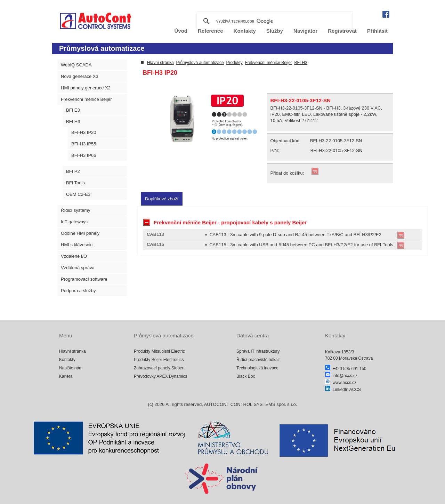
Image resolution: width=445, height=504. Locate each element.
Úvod (181, 31)
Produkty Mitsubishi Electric (159, 351)
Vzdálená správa (78, 268)
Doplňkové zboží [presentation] (162, 199)
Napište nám (71, 368)
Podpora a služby (78, 291)
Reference (211, 31)
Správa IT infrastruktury (258, 351)
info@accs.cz (341, 376)
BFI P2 (73, 171)
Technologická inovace (257, 368)
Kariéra (66, 376)
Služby (275, 31)
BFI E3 (73, 110)
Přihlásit (377, 31)
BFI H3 (73, 122)
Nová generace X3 (80, 76)
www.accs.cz (341, 383)
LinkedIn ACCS (343, 390)
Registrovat (342, 31)
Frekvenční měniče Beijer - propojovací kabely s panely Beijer (225, 222)
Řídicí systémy (76, 210)
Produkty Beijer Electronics (159, 360)
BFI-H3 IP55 (84, 144)
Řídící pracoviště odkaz (258, 360)
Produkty (234, 63)
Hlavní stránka (160, 63)
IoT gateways (74, 222)
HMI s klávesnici (77, 245)
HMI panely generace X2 (86, 88)
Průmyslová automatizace (200, 63)
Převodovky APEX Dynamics (160, 376)
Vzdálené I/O (74, 256)
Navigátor (305, 31)
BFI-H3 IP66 (84, 155)
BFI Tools (75, 183)
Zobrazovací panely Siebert (159, 368)
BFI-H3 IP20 (84, 132)
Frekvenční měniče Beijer (86, 99)
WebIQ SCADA (76, 65)
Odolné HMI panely (80, 233)
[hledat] (274, 21)
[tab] (162, 199)
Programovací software (84, 279)
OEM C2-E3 (78, 194)
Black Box (246, 376)
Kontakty (245, 31)
